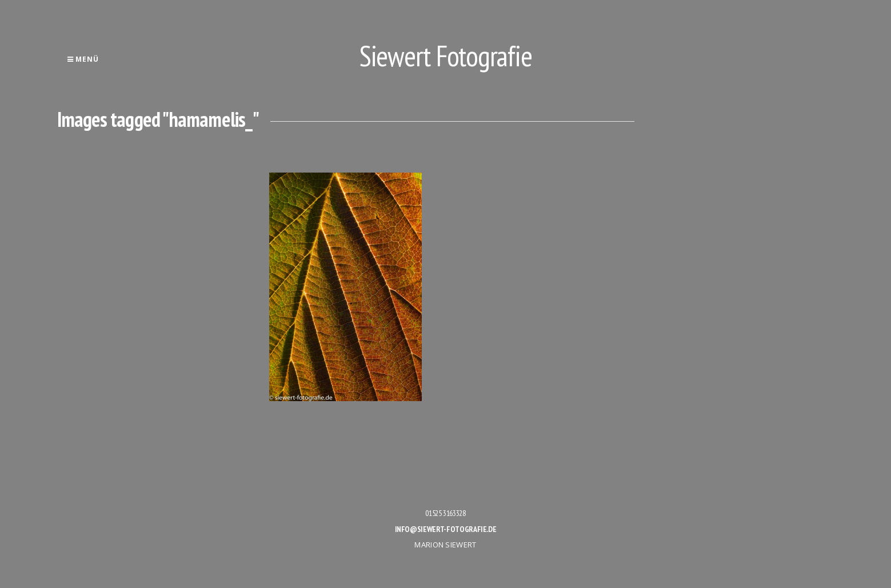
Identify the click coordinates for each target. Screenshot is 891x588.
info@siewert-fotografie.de (446, 529)
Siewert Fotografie (446, 56)
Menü (83, 59)
